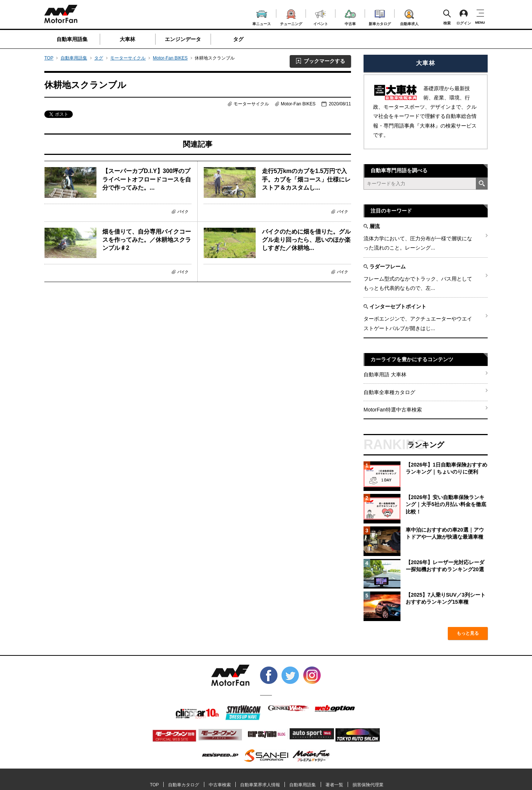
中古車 (350, 16)
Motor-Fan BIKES (170, 58)
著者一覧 (334, 785)
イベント (321, 17)
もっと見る (468, 633)
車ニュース (262, 17)
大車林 (127, 39)
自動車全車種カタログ (389, 392)
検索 (447, 17)
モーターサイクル (128, 58)
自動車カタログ (184, 785)
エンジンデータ (183, 39)
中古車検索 (220, 785)
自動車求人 (409, 16)
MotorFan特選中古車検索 (393, 410)
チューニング (291, 16)
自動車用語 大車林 (385, 374)
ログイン (464, 17)
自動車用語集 (72, 39)
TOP (49, 58)
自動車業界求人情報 (260, 785)
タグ (238, 39)
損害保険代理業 (368, 785)
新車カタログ (380, 17)
